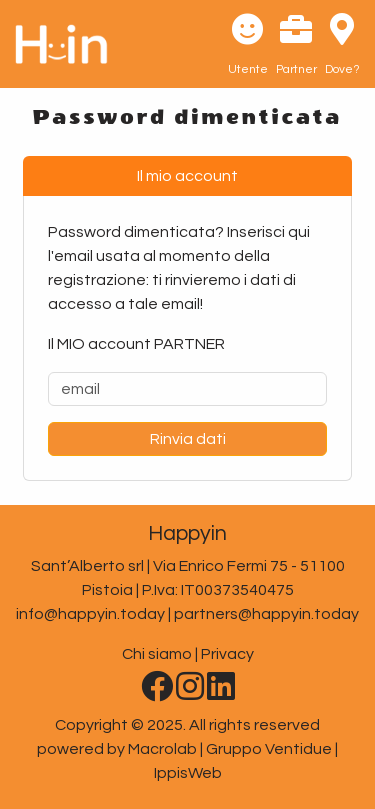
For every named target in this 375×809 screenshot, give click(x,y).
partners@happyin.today (266, 614)
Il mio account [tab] (187, 176)
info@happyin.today (90, 614)
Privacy (227, 654)
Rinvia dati (188, 439)
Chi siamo (157, 654)
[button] (248, 44)
